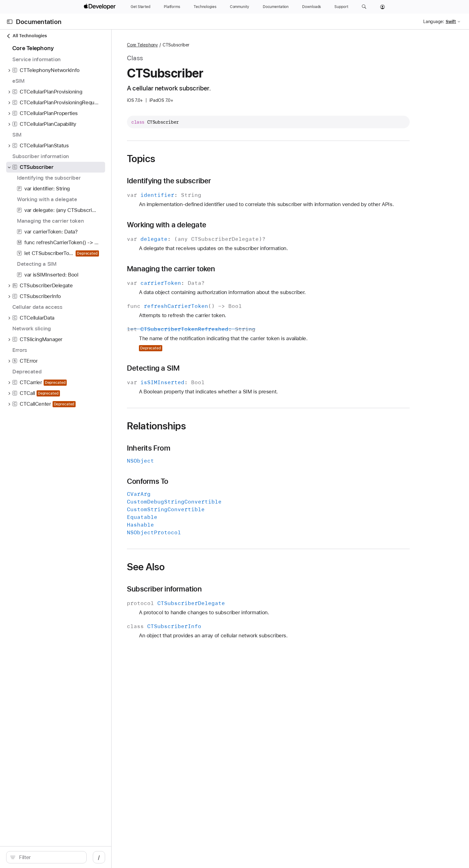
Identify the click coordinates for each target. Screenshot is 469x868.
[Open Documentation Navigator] (10, 22)
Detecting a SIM (218, 376)
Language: (434, 22)
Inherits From (213, 456)
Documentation (39, 22)
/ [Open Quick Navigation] (154, 857)
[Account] (382, 7)
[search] (74, 857)
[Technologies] (205, 7)
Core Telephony (207, 45)
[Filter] (77, 857)
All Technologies (26, 36)
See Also (210, 575)
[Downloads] (311, 7)
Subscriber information (229, 597)
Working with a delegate (231, 233)
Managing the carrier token (236, 277)
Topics (206, 159)
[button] (364, 7)
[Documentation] (276, 7)
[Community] (240, 7)
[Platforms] (172, 7)
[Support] (341, 7)
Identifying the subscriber (234, 181)
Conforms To (212, 489)
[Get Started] (140, 7)
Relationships (221, 434)
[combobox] (77, 857)
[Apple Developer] (100, 7)
